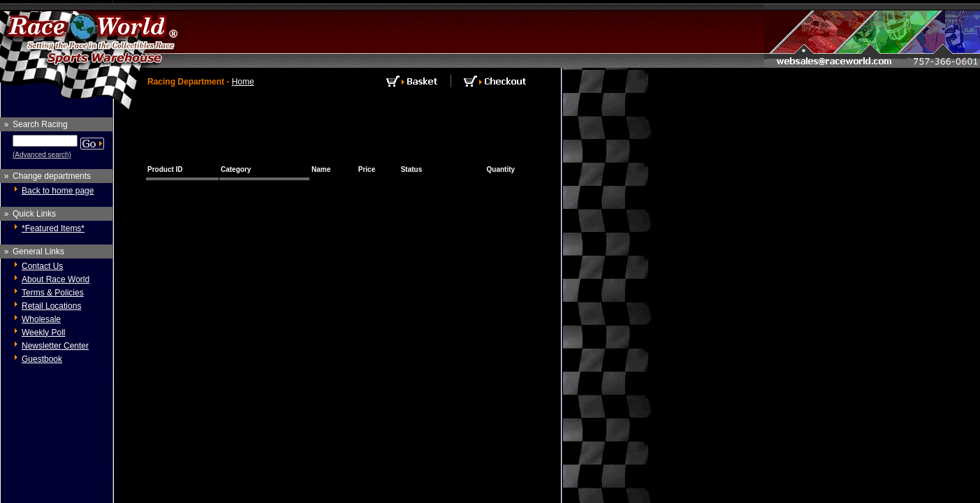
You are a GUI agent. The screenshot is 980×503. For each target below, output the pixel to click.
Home (243, 82)
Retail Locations (51, 306)
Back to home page (58, 191)
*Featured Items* (53, 228)
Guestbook (42, 359)
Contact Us (42, 266)
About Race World (56, 279)
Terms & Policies (53, 293)
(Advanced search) (42, 155)
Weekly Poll (43, 333)
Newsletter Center (55, 346)
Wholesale (41, 319)
